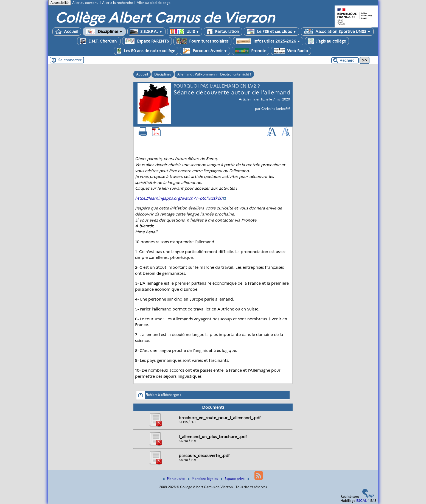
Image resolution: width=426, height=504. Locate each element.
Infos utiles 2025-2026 (268, 41)
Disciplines (104, 32)
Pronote (250, 51)
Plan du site (174, 479)
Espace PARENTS (147, 41)
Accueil (67, 32)
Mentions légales (203, 479)
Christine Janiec (274, 109)
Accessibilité (60, 3)
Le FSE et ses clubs (271, 32)
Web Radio (291, 51)
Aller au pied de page (154, 3)
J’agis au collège (327, 41)
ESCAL (361, 501)
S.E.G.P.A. (146, 32)
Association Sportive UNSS (337, 32)
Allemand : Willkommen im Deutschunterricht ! (214, 74)
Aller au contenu (85, 3)
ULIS (185, 32)
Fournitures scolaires (202, 41)
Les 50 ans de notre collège (146, 51)
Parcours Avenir (205, 51)
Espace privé (233, 479)
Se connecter (70, 60)
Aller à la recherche (117, 3)
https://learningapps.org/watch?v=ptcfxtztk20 (179, 198)
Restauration (223, 32)
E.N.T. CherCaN (99, 41)
